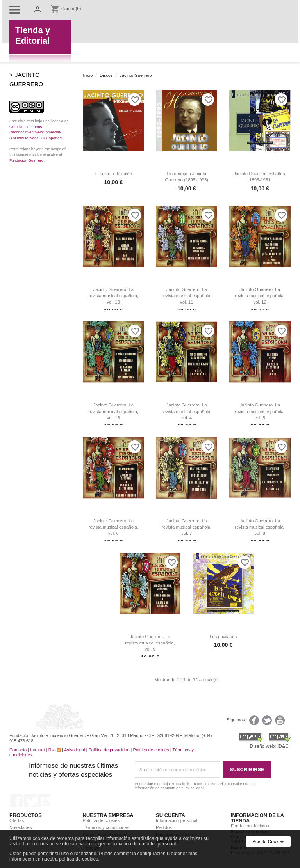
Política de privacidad (109, 750)
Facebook (17, 801)
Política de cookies (151, 750)
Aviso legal (74, 750)
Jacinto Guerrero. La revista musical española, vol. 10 (113, 296)
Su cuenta (171, 815)
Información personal (177, 820)
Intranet (37, 750)
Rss (55, 750)
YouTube (44, 801)
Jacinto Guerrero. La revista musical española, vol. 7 (187, 527)
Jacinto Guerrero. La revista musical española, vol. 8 (260, 527)
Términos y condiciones (106, 827)
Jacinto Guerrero (26, 79)
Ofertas (17, 820)
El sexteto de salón (113, 174)
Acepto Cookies (268, 841)
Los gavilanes (223, 637)
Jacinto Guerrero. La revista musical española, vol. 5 (260, 411)
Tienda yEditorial (33, 36)
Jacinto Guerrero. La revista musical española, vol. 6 (113, 527)
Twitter (30, 801)
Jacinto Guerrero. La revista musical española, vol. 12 (260, 296)
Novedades (21, 827)
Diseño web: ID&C (269, 746)
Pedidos (164, 827)
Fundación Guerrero (26, 160)
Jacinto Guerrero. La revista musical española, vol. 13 (113, 411)
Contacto (18, 750)
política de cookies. (79, 859)
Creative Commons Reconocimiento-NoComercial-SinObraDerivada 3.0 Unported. (36, 132)
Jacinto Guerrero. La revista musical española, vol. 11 (187, 296)
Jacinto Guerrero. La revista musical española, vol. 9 (150, 643)
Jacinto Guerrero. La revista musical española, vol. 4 (187, 411)
